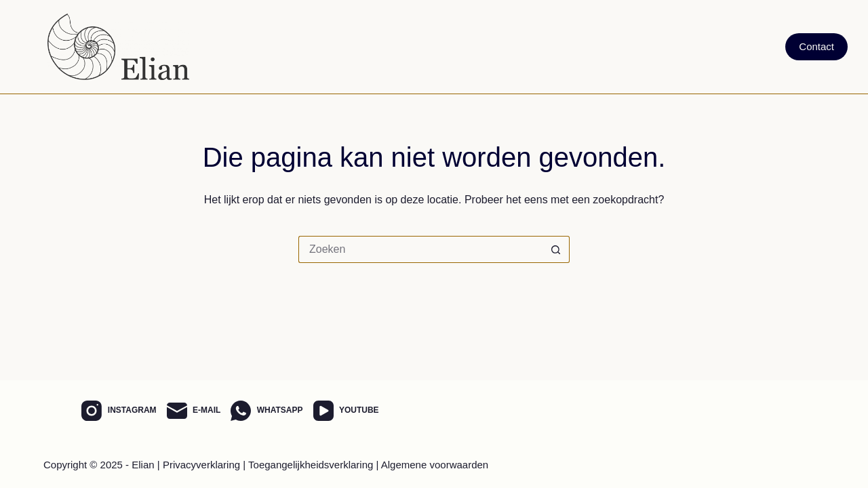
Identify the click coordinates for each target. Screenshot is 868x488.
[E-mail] (194, 411)
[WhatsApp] (267, 411)
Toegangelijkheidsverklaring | (313, 465)
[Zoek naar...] (420, 249)
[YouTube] (346, 411)
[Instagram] (119, 411)
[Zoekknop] (556, 249)
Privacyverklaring (201, 465)
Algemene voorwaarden (435, 465)
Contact (816, 46)
